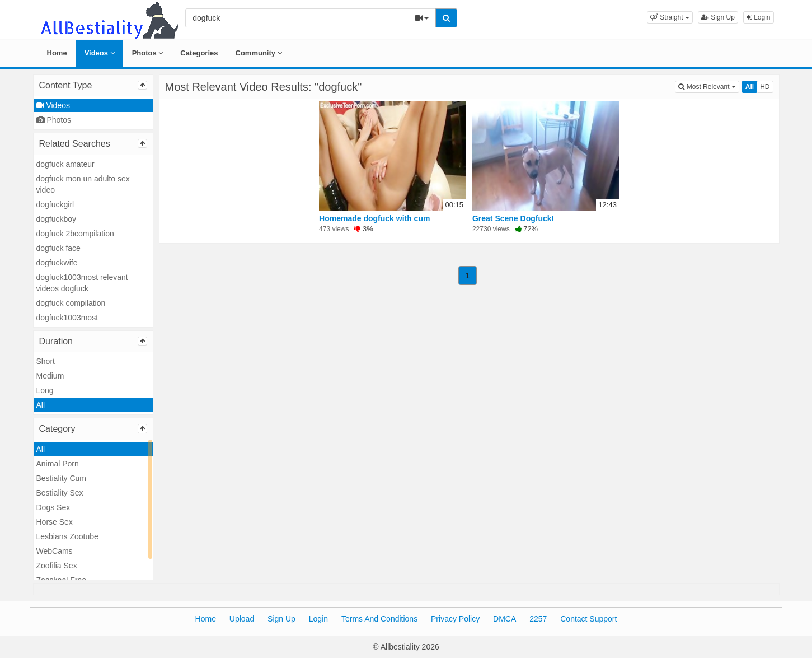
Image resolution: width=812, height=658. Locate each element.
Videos (100, 53)
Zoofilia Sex (57, 566)
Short (46, 361)
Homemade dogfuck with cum (374, 218)
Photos (148, 53)
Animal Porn (58, 464)
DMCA (504, 619)
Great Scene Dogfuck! (513, 218)
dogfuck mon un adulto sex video (83, 184)
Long (45, 390)
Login (759, 17)
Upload (242, 619)
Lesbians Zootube (67, 536)
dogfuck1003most (67, 318)
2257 (538, 619)
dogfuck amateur (65, 164)
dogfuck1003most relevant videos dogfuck (82, 283)
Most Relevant (708, 86)
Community (259, 53)
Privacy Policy (455, 619)
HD (765, 87)
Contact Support (588, 619)
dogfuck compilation (71, 303)
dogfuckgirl (55, 204)
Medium (50, 376)
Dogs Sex (53, 507)
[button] (670, 17)
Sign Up (718, 17)
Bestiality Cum (61, 478)
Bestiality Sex (60, 493)
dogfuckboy (57, 219)
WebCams (55, 551)
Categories (199, 53)
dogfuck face (58, 248)
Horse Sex (55, 522)
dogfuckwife (57, 263)
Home (57, 53)
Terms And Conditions (379, 619)
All (41, 405)
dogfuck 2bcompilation (75, 234)
